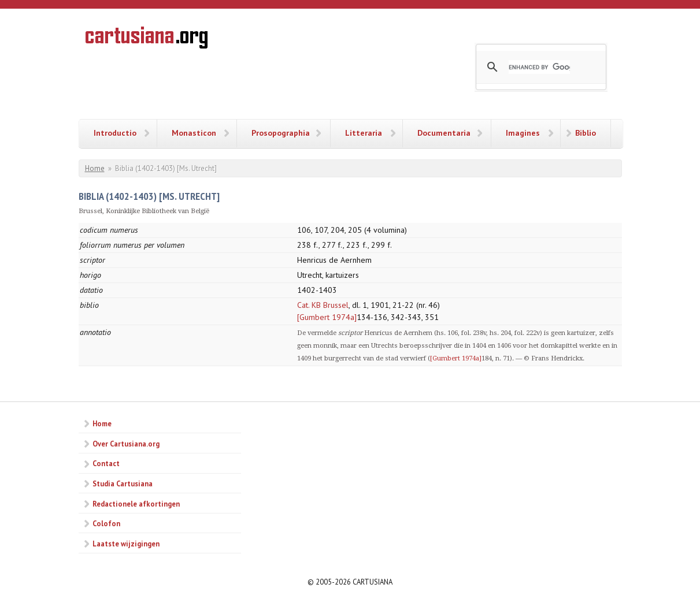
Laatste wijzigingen (126, 544)
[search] (539, 67)
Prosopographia (281, 133)
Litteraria (364, 133)
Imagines (523, 133)
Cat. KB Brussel (323, 305)
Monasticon (194, 133)
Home (95, 168)
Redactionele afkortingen (136, 504)
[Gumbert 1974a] (327, 317)
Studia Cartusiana (123, 483)
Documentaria (444, 133)
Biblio (586, 133)
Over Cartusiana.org (126, 444)
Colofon (106, 523)
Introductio (115, 133)
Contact (106, 463)
